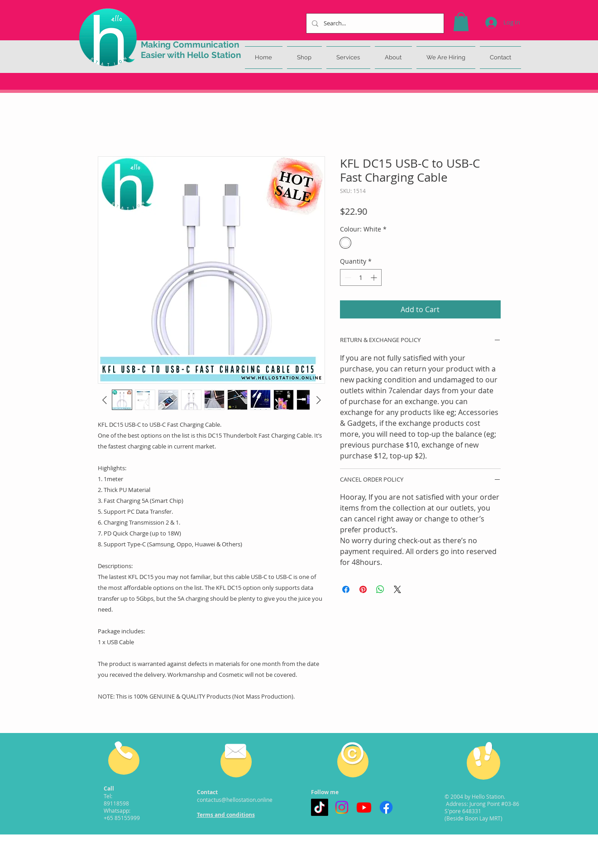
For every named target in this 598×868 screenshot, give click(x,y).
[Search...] (374, 23)
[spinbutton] (361, 277)
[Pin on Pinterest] (363, 589)
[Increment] (375, 277)
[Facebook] (386, 807)
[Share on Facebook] (346, 589)
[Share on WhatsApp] (380, 589)
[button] (461, 22)
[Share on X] (397, 589)
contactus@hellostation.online (235, 800)
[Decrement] (347, 277)
